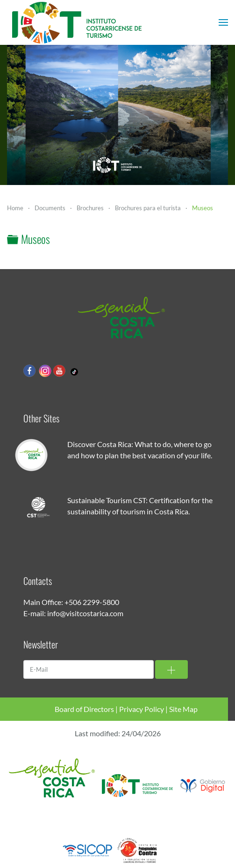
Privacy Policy (142, 709)
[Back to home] (77, 22)
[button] (223, 22)
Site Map (183, 709)
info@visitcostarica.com (85, 613)
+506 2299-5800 (92, 602)
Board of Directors (84, 709)
